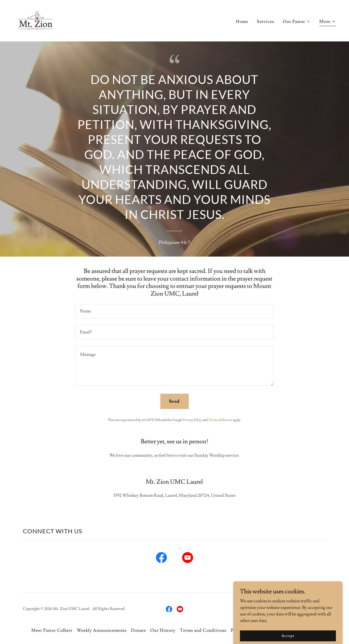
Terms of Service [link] (220, 420)
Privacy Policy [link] (192, 420)
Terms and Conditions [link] (203, 630)
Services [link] (265, 22)
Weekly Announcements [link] (102, 630)
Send (174, 401)
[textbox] (174, 311)
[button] (297, 22)
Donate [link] (138, 630)
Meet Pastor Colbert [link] (52, 630)
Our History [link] (163, 630)
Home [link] (242, 22)
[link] (36, 20)
